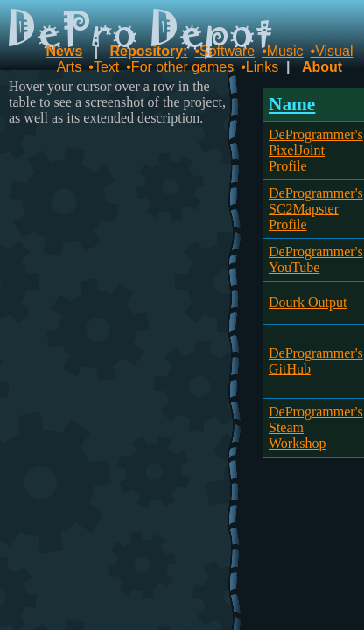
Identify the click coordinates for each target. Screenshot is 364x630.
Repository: (149, 51)
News (65, 51)
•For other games (180, 67)
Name (292, 104)
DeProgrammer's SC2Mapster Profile (316, 209)
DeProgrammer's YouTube (316, 259)
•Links (259, 67)
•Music (282, 51)
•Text (104, 67)
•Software (224, 51)
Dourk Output (308, 302)
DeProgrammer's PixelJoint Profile (316, 150)
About (322, 67)
